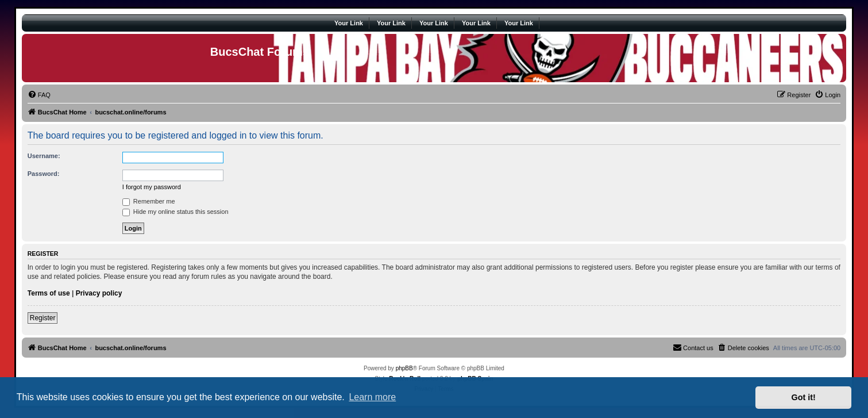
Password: (44, 174)
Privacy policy (99, 293)
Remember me (149, 201)
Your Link (349, 23)
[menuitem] (39, 95)
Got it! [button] (804, 397)
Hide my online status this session (175, 212)
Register (43, 318)
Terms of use (49, 293)
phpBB (404, 368)
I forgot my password (152, 187)
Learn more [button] (372, 397)
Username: (44, 156)
